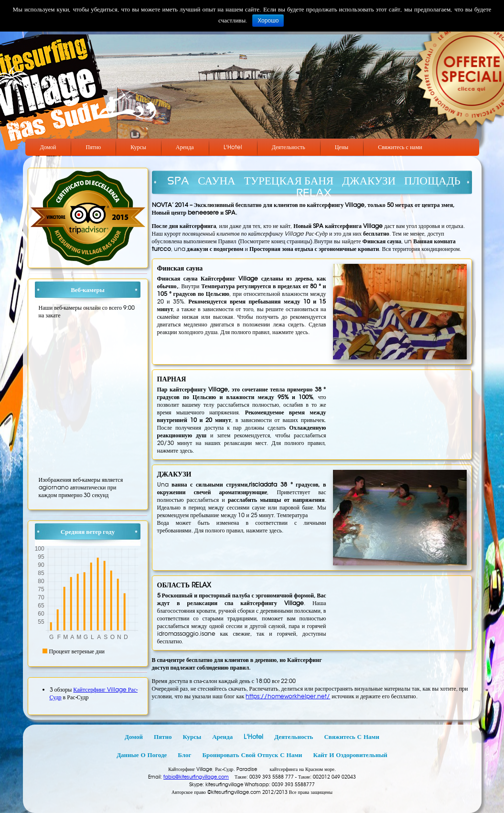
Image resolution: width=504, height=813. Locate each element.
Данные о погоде (142, 755)
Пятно (93, 147)
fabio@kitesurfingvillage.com (196, 777)
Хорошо (268, 21)
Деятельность (289, 147)
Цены (342, 147)
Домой (48, 147)
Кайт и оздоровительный (350, 755)
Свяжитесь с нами (400, 147)
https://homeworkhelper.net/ (288, 696)
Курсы (138, 147)
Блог (184, 755)
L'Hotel (233, 147)
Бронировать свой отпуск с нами (252, 755)
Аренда (185, 147)
